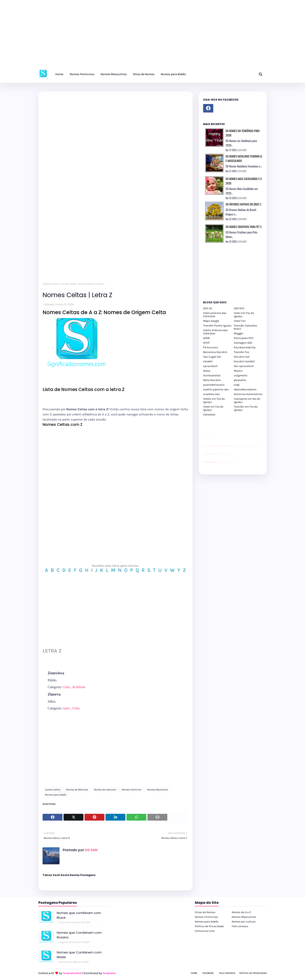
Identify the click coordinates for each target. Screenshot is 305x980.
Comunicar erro (205, 931)
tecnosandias (212, 375)
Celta (66, 687)
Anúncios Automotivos (248, 394)
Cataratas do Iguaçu (238, 462)
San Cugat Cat (212, 357)
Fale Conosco (227, 973)
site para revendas (214, 438)
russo (66, 708)
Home (194, 973)
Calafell (208, 361)
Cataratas (209, 414)
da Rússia (79, 687)
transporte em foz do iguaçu (247, 400)
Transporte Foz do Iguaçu (229, 462)
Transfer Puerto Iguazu (217, 325)
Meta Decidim (212, 380)
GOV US (208, 308)
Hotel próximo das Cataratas (215, 315)
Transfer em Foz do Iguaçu (246, 408)
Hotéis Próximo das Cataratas (215, 332)
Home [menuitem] (59, 74)
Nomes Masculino (158, 790)
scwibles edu (211, 394)
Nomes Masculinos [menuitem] (114, 74)
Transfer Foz (241, 352)
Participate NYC (244, 338)
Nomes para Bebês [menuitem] (173, 74)
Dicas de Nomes (205, 912)
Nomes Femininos (206, 917)
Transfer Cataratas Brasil (245, 327)
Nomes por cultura (244, 922)
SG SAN (91, 850)
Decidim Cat (242, 357)
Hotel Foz (240, 321)
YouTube (216, 454)
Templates (109, 973)
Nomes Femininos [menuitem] (82, 74)
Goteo (207, 371)
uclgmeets (241, 375)
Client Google (217, 454)
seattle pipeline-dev (216, 389)
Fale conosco (240, 926)
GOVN (207, 338)
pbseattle (240, 380)
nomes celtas (69, 284)
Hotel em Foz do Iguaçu (244, 315)
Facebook (208, 973)
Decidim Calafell (244, 361)
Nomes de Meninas (77, 790)
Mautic (238, 371)
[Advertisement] (127, 36)
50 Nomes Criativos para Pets (244, 227)
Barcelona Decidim (215, 352)
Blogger (239, 333)
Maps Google (211, 321)
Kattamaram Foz (233, 462)
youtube (204, 462)
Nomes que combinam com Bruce (79, 915)
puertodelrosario (214, 385)
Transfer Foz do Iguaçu (226, 462)
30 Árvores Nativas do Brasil (244, 204)
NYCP (206, 343)
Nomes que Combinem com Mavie (79, 955)
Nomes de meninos (105, 790)
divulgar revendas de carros (208, 438)
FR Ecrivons (211, 347)
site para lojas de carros (205, 438)
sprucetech (210, 366)
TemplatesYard (72, 973)
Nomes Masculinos (244, 917)
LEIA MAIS (242, 150)
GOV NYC (239, 308)
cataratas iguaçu (216, 462)
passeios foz (234, 446)
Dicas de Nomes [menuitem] (144, 74)
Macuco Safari (231, 462)
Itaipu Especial (235, 462)
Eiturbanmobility (245, 347)
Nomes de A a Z (241, 912)
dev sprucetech (244, 366)
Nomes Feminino (132, 790)
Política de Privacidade (209, 926)
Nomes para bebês (56, 795)
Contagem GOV (243, 343)
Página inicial (51, 284)
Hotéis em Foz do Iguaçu (214, 400)
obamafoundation (245, 389)
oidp (237, 385)
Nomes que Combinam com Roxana (79, 935)
